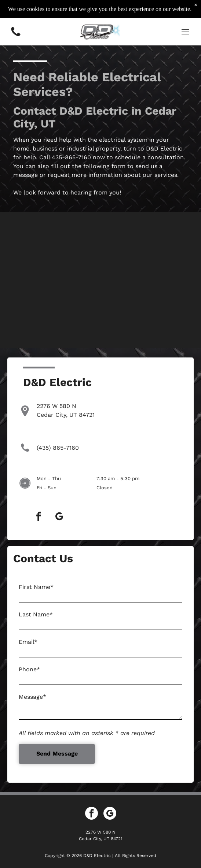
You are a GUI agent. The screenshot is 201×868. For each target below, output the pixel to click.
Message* (32, 697)
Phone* (29, 669)
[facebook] (39, 517)
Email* (28, 642)
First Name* (36, 587)
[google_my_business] (59, 517)
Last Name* (36, 614)
